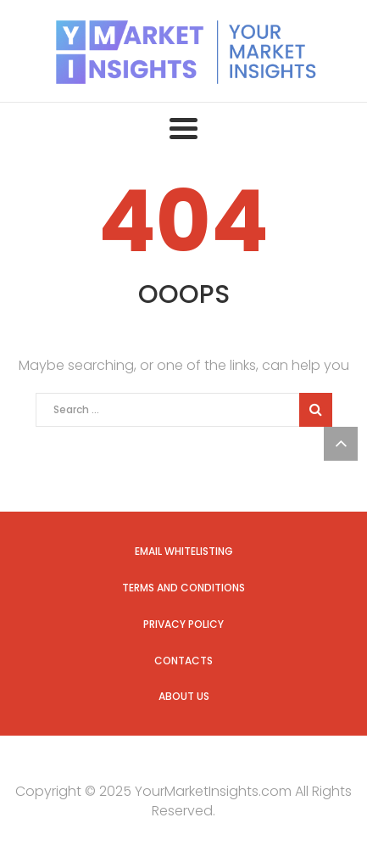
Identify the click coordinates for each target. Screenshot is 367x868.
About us (184, 696)
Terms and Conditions (183, 588)
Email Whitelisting (184, 551)
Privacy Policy (183, 624)
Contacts (183, 661)
